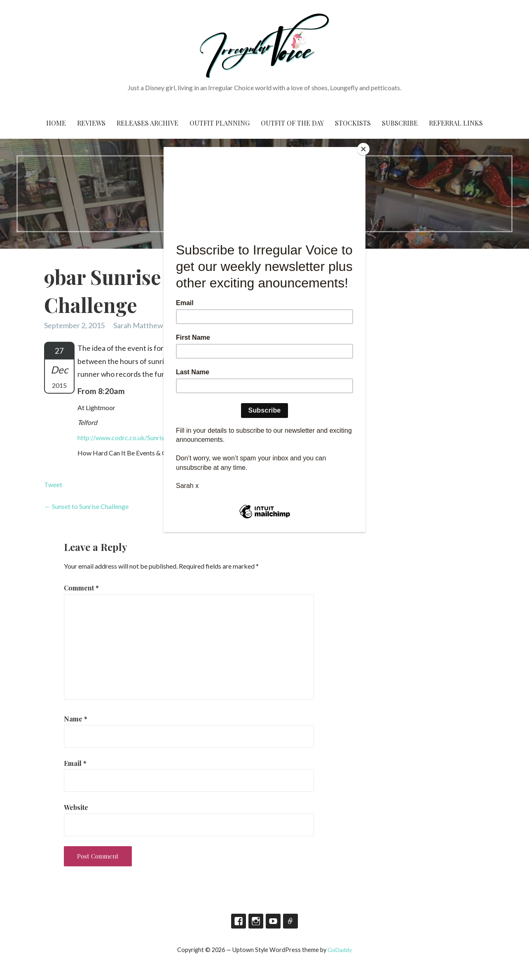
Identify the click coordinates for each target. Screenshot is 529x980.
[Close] (363, 149)
